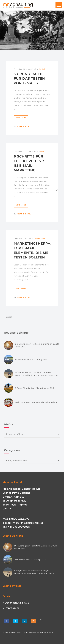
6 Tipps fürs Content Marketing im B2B (34, 388)
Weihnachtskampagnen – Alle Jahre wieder (37, 402)
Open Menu (59, 5)
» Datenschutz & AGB (16, 603)
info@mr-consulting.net (27, 523)
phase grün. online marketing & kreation (34, 632)
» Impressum (11, 608)
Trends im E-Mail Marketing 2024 (31, 360)
